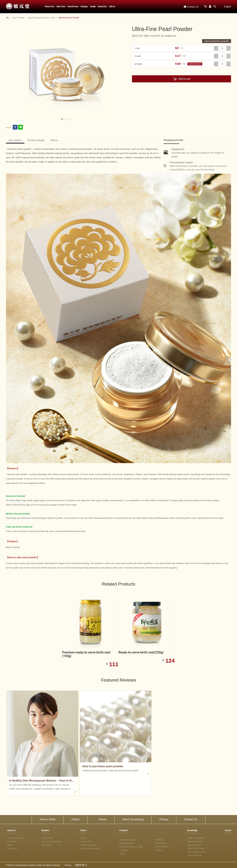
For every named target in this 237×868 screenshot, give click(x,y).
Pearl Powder (73, 7)
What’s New (49, 7)
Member (45, 830)
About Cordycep (195, 855)
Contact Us (191, 819)
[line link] (20, 127)
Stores (103, 819)
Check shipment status (91, 848)
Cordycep (124, 850)
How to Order (48, 819)
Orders (75, 819)
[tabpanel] (66, 73)
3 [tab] (69, 119)
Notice (54, 140)
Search (228, 830)
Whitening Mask (162, 847)
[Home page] (8, 18)
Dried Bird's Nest (127, 843)
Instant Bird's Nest (127, 840)
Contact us (191, 7)
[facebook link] (15, 127)
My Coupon (47, 845)
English (227, 7)
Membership (47, 838)
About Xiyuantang (133, 819)
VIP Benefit (12, 842)
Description (15, 140)
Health (93, 7)
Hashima (84, 7)
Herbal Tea (102, 7)
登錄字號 (81, 865)
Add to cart (184, 79)
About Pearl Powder (196, 848)
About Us (11, 830)
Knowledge (192, 830)
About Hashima (194, 845)
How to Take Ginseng (197, 852)
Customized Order (88, 845)
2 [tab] (66, 119)
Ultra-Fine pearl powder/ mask (41, 18)
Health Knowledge (195, 838)
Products (124, 830)
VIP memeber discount (52, 842)
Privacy (164, 819)
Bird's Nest (61, 7)
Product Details (36, 140)
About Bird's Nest (195, 842)
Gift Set (112, 7)
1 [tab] (62, 119)
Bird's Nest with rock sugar (131, 847)
